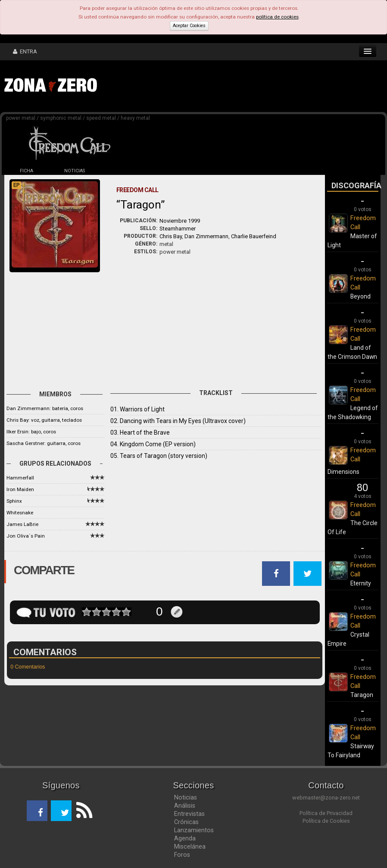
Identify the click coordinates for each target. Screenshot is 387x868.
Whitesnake (20, 513)
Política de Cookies (326, 821)
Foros (182, 855)
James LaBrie (22, 524)
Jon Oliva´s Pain (26, 536)
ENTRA (25, 51)
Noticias (186, 797)
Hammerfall (20, 478)
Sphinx (14, 501)
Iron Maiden (20, 489)
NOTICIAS (75, 171)
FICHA (27, 171)
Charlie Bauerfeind (254, 236)
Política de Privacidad (326, 813)
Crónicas (186, 822)
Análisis (185, 806)
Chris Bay (171, 236)
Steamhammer (178, 229)
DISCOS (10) (123, 171)
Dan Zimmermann (206, 236)
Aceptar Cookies (189, 26)
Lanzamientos (194, 830)
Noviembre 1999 (180, 221)
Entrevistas (189, 814)
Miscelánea (190, 846)
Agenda (185, 838)
